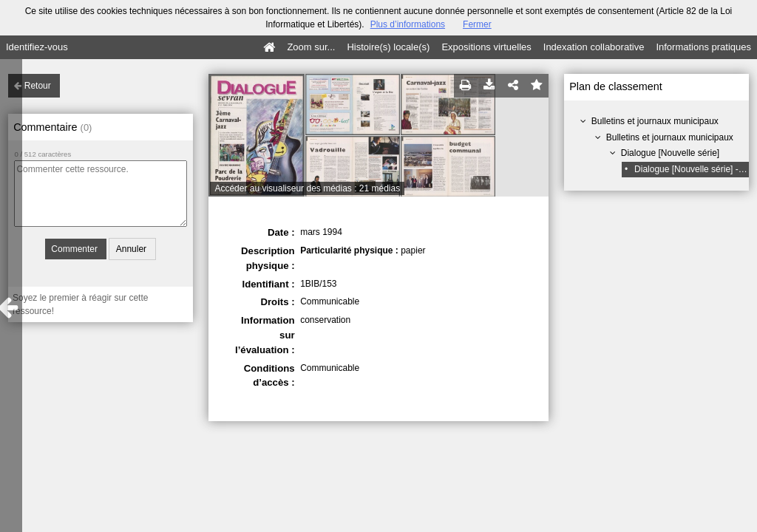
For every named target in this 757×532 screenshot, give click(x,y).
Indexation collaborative (594, 47)
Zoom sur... (311, 47)
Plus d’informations (408, 24)
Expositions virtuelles (486, 47)
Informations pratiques (703, 47)
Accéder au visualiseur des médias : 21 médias (307, 188)
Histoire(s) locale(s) (388, 47)
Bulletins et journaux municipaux (655, 121)
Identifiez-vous (37, 47)
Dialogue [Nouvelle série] (670, 153)
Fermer (477, 24)
